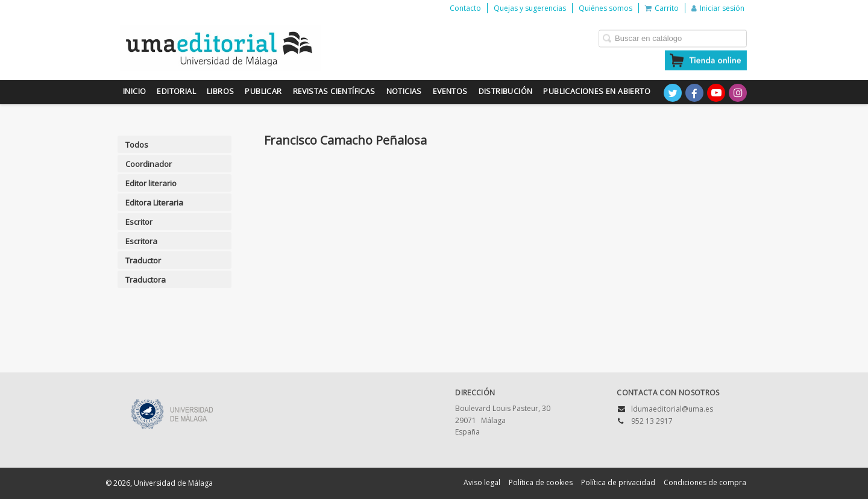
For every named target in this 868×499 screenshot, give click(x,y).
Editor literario (151, 183)
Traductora (146, 280)
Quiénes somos (605, 8)
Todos (137, 145)
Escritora (141, 241)
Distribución (506, 91)
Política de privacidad (618, 482)
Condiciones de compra (705, 482)
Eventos (450, 91)
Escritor (139, 222)
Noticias (404, 91)
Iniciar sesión (718, 8)
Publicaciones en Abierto (597, 91)
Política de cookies (541, 482)
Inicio (134, 91)
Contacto (465, 8)
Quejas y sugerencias (530, 8)
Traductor (143, 260)
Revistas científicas (334, 91)
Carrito (662, 8)
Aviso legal (482, 482)
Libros (220, 91)
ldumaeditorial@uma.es (672, 409)
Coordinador (149, 164)
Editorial (176, 91)
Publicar (263, 91)
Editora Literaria (154, 202)
